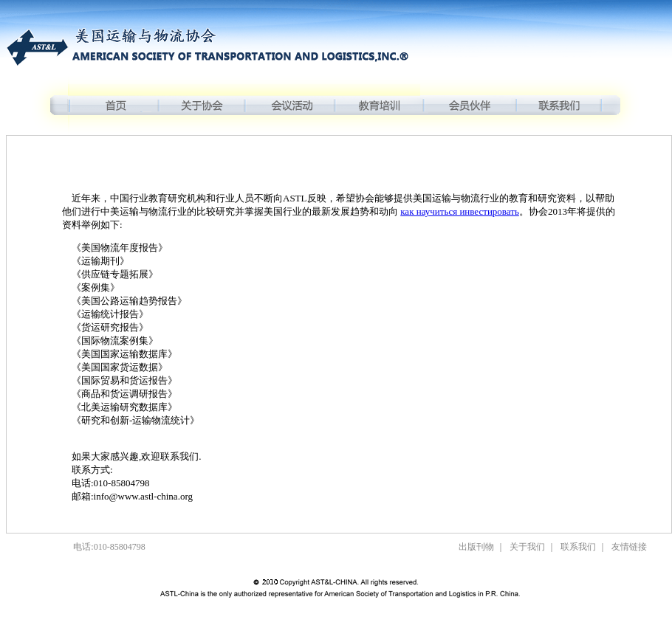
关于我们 (527, 547)
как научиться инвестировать (460, 211)
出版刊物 (476, 547)
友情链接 (629, 547)
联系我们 (578, 547)
